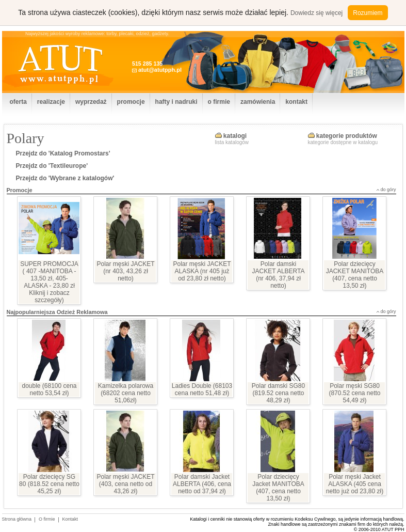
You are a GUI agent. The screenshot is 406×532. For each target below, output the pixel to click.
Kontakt (70, 519)
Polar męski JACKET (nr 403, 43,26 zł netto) (125, 271)
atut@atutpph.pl (160, 70)
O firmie (47, 519)
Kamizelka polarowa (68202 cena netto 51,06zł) (126, 393)
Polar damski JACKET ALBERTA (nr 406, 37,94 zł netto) (278, 275)
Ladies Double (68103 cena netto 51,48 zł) (202, 389)
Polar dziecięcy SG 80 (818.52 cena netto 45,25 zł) (49, 484)
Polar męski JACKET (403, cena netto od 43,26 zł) (125, 484)
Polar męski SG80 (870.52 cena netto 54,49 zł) (354, 393)
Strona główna (17, 519)
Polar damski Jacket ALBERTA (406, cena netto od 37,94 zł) (202, 484)
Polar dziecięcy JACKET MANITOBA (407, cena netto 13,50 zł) (355, 275)
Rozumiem (368, 13)
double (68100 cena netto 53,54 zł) (49, 389)
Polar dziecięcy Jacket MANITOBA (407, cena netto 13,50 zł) (278, 488)
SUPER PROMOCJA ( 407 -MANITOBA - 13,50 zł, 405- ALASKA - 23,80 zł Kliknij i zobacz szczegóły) (49, 282)
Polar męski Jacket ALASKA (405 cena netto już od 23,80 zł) (355, 484)
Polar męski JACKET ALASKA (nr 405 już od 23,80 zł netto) (202, 271)
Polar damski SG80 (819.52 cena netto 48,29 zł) (278, 393)
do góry (388, 190)
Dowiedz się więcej (316, 13)
